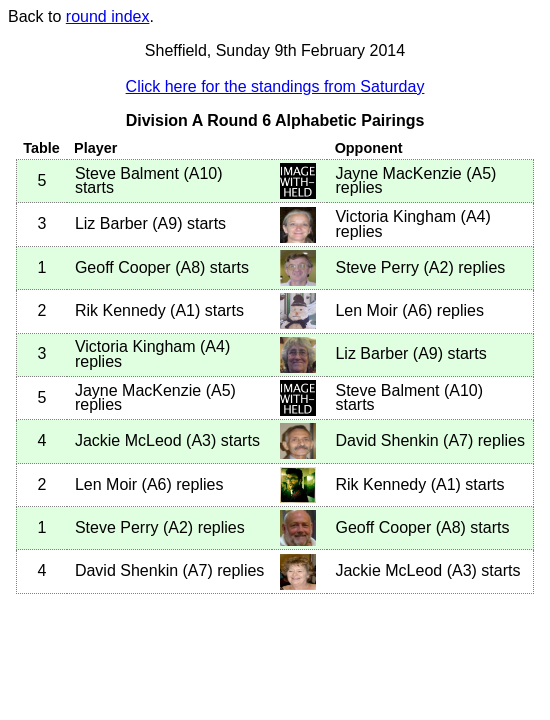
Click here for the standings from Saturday (275, 86)
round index (108, 16)
